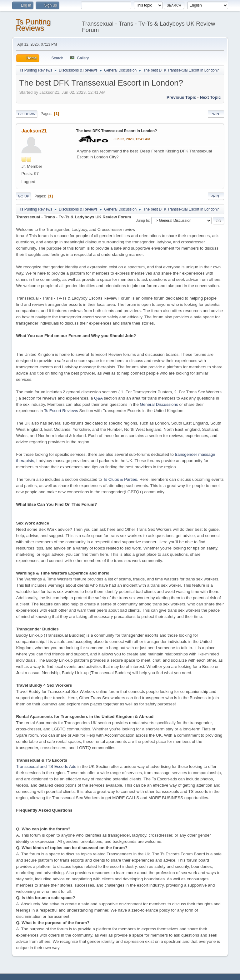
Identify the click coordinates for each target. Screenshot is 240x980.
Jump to (143, 221)
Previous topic (181, 97)
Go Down (27, 114)
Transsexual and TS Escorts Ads (46, 766)
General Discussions (159, 404)
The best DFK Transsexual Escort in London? (116, 131)
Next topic (210, 97)
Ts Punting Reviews (33, 25)
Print (216, 114)
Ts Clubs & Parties (120, 479)
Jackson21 (34, 131)
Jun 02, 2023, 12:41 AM (132, 139)
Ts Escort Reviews (61, 411)
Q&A (98, 398)
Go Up (23, 196)
